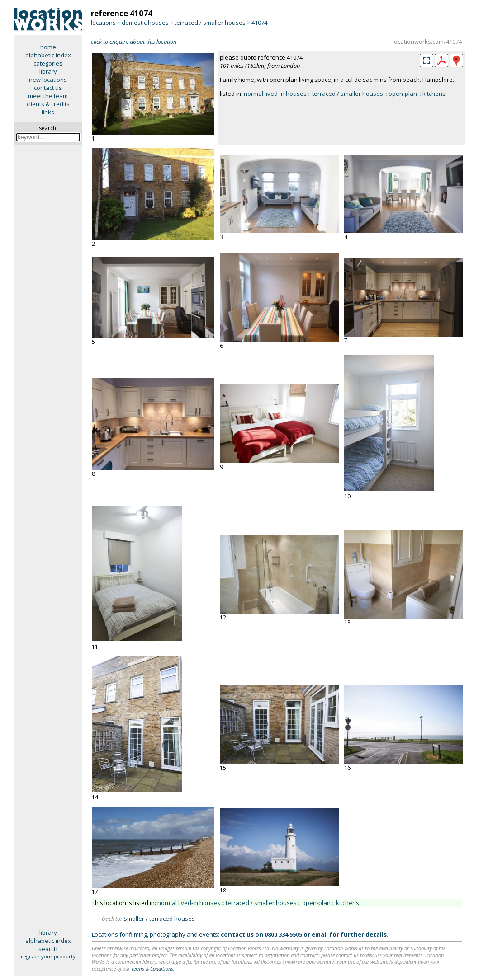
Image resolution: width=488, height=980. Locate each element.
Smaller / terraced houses (159, 919)
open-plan (403, 94)
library (48, 71)
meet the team (48, 96)
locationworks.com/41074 (427, 42)
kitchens (434, 94)
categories (48, 63)
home (48, 47)
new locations (48, 80)
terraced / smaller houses (210, 23)
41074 (259, 23)
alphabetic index (48, 55)
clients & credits (48, 104)
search (48, 949)
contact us (48, 88)
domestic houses (145, 23)
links (48, 112)
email (320, 934)
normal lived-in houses (275, 94)
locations (103, 23)
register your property (48, 956)
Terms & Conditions (152, 968)
